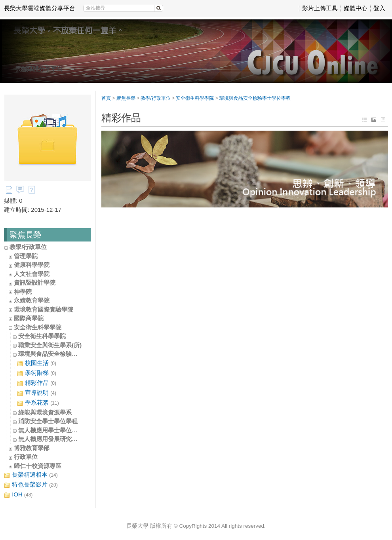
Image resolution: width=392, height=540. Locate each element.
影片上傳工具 (320, 8)
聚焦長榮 (126, 98)
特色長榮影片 (31, 485)
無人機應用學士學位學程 (51, 430)
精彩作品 (37, 383)
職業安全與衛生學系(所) (50, 345)
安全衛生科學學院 (38, 327)
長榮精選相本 (31, 475)
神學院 (23, 292)
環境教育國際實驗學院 (44, 309)
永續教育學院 (32, 300)
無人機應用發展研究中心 (51, 439)
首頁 (106, 98)
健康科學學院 (32, 265)
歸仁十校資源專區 (38, 466)
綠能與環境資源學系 (45, 412)
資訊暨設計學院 (35, 282)
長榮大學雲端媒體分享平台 (40, 8)
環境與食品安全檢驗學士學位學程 (63, 354)
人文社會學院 (32, 274)
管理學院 (26, 256)
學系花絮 (38, 403)
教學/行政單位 (28, 247)
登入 (379, 8)
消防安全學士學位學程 (48, 421)
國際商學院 (29, 318)
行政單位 (26, 457)
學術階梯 (37, 373)
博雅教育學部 (32, 448)
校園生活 (37, 363)
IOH (18, 495)
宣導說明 (37, 393)
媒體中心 (356, 8)
